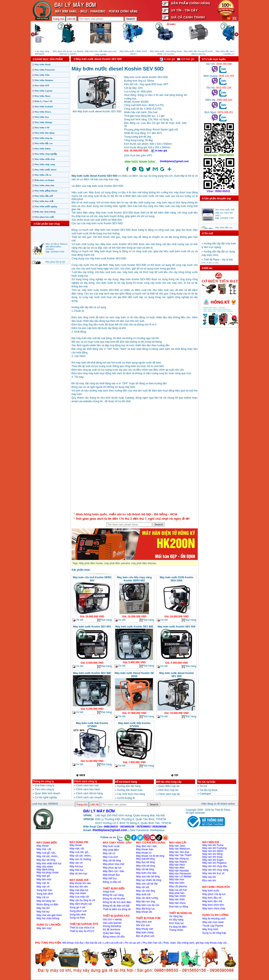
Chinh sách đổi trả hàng (89, 793)
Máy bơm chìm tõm (44, 185)
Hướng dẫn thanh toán (130, 790)
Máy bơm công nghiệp (46, 154)
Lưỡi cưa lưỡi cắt (113, 943)
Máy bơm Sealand (44, 106)
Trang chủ (59, 19)
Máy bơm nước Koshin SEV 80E (134, 627)
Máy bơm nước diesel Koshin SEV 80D (176, 675)
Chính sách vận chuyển (89, 797)
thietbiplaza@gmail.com (174, 161)
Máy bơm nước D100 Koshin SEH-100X (177, 579)
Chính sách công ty (86, 781)
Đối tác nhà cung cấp (169, 782)
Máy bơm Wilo (42, 75)
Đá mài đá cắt (94, 943)
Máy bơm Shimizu (44, 80)
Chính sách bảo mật (87, 785)
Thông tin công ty (43, 781)
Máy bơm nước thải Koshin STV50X (134, 725)
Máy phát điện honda (91, 563)
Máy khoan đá (144, 912)
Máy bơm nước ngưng (46, 206)
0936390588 (159, 827)
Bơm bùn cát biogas (45, 180)
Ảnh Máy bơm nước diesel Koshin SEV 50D (97, 111)
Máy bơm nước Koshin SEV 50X (177, 627)
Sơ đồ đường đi (126, 798)
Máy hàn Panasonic (180, 874)
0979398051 (144, 827)
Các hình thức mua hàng (131, 794)
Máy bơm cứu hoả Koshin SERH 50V (92, 579)
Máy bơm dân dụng (45, 133)
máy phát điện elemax (144, 563)
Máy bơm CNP (42, 127)
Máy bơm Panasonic (45, 70)
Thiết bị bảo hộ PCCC (82, 931)
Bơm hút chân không (45, 212)
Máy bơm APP (42, 85)
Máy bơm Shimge (44, 122)
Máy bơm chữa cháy (45, 159)
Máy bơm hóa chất (44, 201)
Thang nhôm (176, 930)
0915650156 (127, 827)
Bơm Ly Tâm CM (44, 101)
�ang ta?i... (135, 459)
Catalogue (205, 794)
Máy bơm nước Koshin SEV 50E (92, 673)
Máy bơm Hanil (43, 64)
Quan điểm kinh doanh (48, 793)
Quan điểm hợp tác (169, 786)
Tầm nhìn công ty (44, 789)
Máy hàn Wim (177, 868)
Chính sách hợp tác (169, 794)
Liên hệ (71, 19)
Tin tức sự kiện (206, 782)
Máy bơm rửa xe (43, 175)
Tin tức (203, 786)
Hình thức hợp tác (169, 790)
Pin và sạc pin (133, 943)
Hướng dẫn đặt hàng (129, 786)
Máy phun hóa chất (44, 217)
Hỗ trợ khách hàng (126, 782)
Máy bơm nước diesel (45, 170)
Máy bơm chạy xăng (45, 164)
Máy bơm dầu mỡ (44, 196)
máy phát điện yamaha (117, 563)
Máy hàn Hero (177, 865)
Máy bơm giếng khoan (46, 191)
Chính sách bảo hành (88, 789)
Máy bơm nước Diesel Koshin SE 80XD (134, 675)
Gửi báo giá (186, 59)
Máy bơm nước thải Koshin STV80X (92, 725)
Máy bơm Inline (43, 149)
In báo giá (167, 59)
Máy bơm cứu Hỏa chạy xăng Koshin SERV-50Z (134, 579)
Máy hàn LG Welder (180, 877)
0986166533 (111, 827)
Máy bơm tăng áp (44, 138)
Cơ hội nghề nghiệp (46, 797)
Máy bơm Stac (42, 117)
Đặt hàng (104, 620)
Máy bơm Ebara (43, 112)
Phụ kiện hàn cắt (152, 943)
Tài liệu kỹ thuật (208, 790)
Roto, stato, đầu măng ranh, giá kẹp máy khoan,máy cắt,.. (196, 943)
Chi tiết (78, 620)
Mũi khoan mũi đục (73, 943)
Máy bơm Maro (43, 96)
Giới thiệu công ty (45, 785)
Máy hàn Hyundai (179, 871)
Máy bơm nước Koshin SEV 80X (92, 627)
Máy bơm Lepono (44, 91)
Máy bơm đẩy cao (44, 143)
